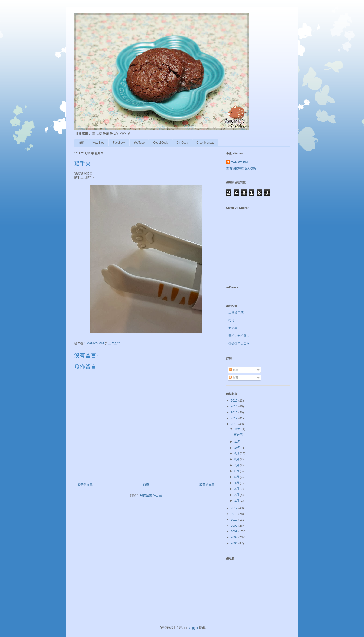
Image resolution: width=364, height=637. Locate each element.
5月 (237, 477)
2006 (235, 543)
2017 (235, 400)
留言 (234, 377)
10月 (238, 448)
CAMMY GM (239, 162)
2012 (235, 508)
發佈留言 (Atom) (151, 495)
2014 (235, 418)
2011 (235, 514)
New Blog (98, 143)
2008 (235, 531)
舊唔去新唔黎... (239, 336)
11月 (238, 442)
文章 (234, 370)
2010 (235, 520)
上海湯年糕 (236, 312)
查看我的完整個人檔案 (241, 168)
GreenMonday (205, 143)
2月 (237, 495)
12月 (238, 429)
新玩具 (233, 328)
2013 (235, 424)
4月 (237, 483)
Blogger (193, 628)
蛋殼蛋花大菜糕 (239, 344)
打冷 (231, 320)
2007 (235, 537)
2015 (235, 412)
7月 (237, 465)
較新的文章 (85, 485)
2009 (235, 526)
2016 (235, 406)
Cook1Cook (161, 143)
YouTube (139, 143)
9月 (237, 453)
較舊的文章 (207, 485)
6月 (237, 471)
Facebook (119, 143)
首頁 (81, 143)
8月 (237, 459)
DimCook (182, 143)
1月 (237, 501)
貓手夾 (238, 434)
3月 (237, 489)
